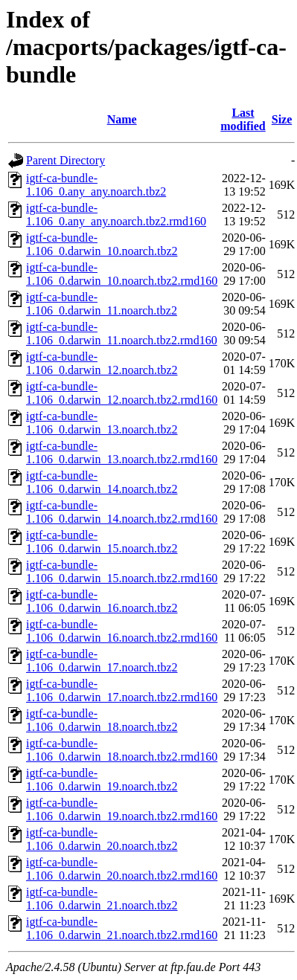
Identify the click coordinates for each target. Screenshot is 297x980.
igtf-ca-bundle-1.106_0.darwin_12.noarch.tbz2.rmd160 (122, 393)
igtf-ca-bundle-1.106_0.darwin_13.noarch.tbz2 (102, 423)
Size (282, 119)
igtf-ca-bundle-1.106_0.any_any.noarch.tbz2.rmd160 (116, 215)
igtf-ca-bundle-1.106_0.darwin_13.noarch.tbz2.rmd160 (122, 452)
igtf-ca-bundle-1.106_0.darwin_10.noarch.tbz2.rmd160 (122, 274)
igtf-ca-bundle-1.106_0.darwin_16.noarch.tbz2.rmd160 (122, 631)
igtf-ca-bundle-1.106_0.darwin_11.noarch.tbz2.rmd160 (122, 333)
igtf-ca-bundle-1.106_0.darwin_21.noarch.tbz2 (102, 899)
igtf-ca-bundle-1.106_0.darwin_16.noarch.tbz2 (102, 601)
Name (122, 119)
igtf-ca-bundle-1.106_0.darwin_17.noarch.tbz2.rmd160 (122, 690)
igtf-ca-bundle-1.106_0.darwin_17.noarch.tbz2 (102, 661)
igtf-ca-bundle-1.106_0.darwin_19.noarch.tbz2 (102, 780)
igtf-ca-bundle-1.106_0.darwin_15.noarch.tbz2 (102, 542)
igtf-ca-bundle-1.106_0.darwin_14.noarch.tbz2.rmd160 (122, 512)
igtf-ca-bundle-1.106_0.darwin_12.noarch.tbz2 (102, 363)
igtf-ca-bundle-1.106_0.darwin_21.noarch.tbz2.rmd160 (122, 928)
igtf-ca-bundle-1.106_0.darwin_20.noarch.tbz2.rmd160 (122, 869)
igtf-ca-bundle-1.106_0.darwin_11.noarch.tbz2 (102, 304)
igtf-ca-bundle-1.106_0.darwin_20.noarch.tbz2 (102, 839)
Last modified (243, 119)
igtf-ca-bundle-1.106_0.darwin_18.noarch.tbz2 (102, 720)
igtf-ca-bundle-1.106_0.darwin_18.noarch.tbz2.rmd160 (122, 750)
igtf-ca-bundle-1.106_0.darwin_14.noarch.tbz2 (102, 482)
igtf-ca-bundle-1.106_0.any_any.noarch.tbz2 (96, 185)
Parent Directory (66, 160)
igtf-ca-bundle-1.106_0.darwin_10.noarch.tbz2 (102, 244)
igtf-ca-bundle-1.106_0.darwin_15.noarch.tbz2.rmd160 (122, 571)
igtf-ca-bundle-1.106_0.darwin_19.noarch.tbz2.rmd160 (122, 809)
